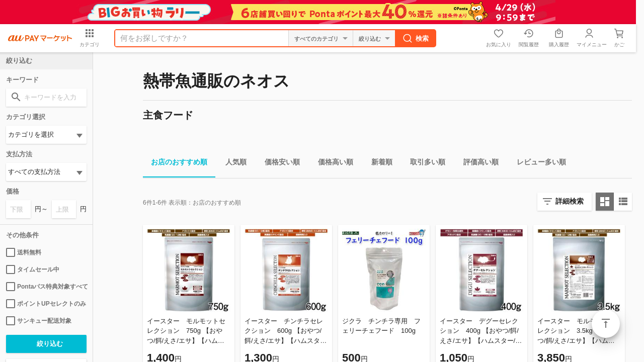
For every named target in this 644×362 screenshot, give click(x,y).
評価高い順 (477, 164)
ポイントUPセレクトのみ (46, 304)
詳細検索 (570, 201)
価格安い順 (278, 164)
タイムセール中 (33, 269)
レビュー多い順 (537, 164)
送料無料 (24, 252)
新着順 (378, 164)
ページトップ (606, 324)
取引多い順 (424, 164)
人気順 (232, 164)
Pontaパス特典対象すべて (46, 287)
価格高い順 (332, 164)
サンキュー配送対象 (39, 321)
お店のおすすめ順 (175, 164)
